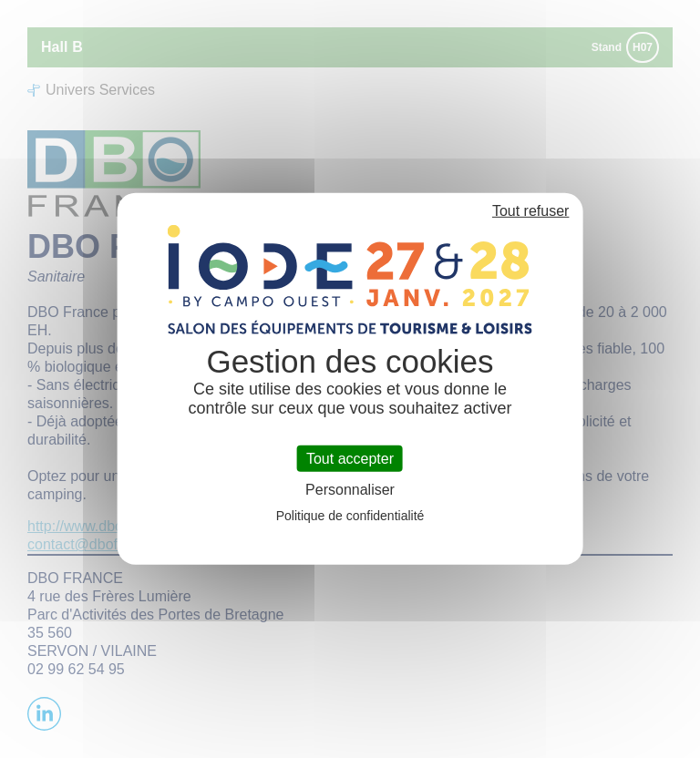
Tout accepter (350, 459)
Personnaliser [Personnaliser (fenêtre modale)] (350, 490)
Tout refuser (530, 211)
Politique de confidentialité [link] (350, 516)
